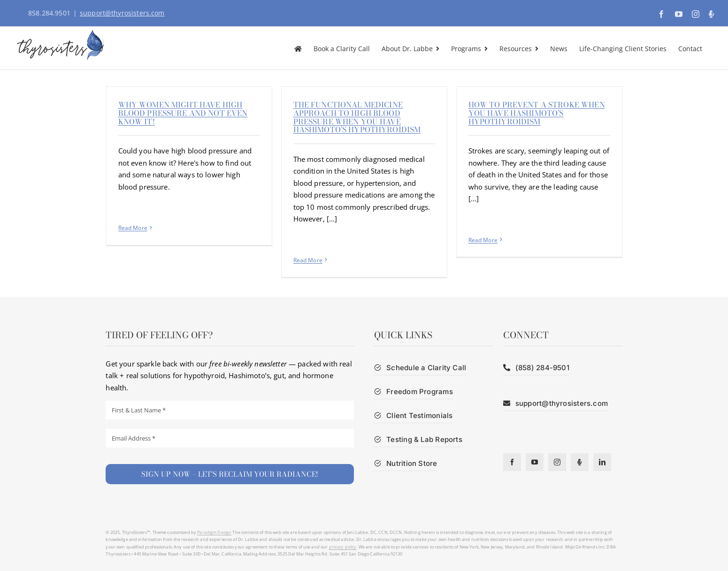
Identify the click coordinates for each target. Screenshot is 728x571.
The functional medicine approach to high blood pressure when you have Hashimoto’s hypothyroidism (357, 117)
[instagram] (557, 462)
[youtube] (535, 462)
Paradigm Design (214, 532)
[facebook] (512, 462)
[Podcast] (580, 462)
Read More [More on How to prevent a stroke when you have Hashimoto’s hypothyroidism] (483, 240)
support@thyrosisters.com (122, 13)
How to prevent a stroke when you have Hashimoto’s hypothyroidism (537, 113)
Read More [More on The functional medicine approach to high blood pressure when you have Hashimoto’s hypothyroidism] (308, 260)
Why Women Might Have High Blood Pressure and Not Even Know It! (183, 113)
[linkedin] (602, 462)
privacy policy (343, 547)
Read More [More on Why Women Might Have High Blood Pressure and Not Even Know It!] (133, 228)
